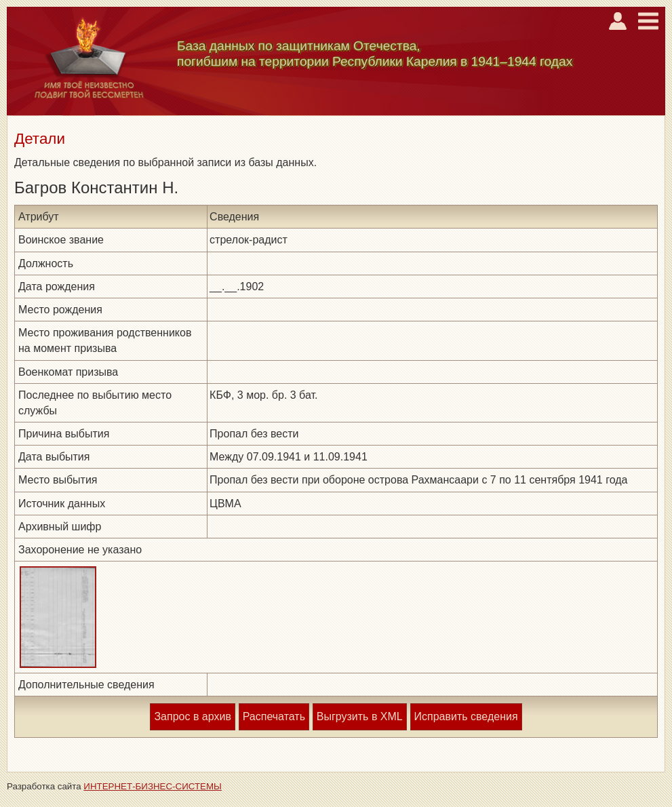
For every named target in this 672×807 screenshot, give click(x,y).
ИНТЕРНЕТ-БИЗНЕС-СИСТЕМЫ (153, 786)
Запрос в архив (192, 716)
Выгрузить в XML (360, 716)
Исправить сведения (466, 716)
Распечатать (274, 716)
